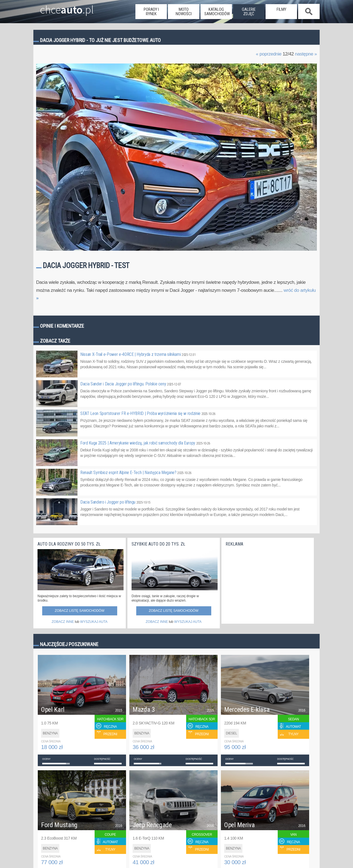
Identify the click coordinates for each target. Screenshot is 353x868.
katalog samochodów (217, 12)
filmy (281, 9)
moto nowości (184, 12)
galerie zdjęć (249, 12)
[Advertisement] (267, 584)
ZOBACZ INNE (63, 622)
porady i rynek (151, 12)
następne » (306, 54)
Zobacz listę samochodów (79, 611)
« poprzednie (269, 54)
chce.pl (60, 7)
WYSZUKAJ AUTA (94, 622)
